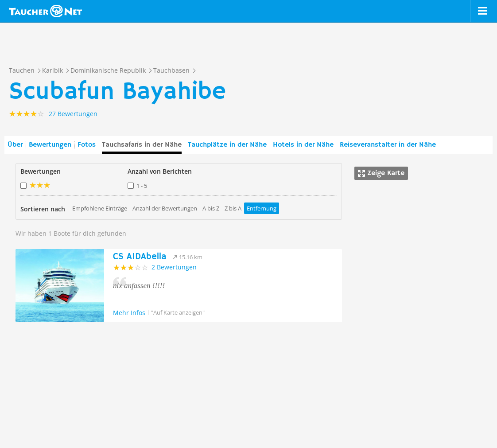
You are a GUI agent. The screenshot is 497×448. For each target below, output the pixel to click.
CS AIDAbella (140, 257)
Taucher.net (45, 11)
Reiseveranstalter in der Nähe (388, 145)
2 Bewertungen (174, 267)
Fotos (87, 145)
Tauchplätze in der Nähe (227, 145)
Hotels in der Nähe (303, 145)
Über (15, 145)
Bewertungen (50, 145)
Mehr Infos (129, 313)
